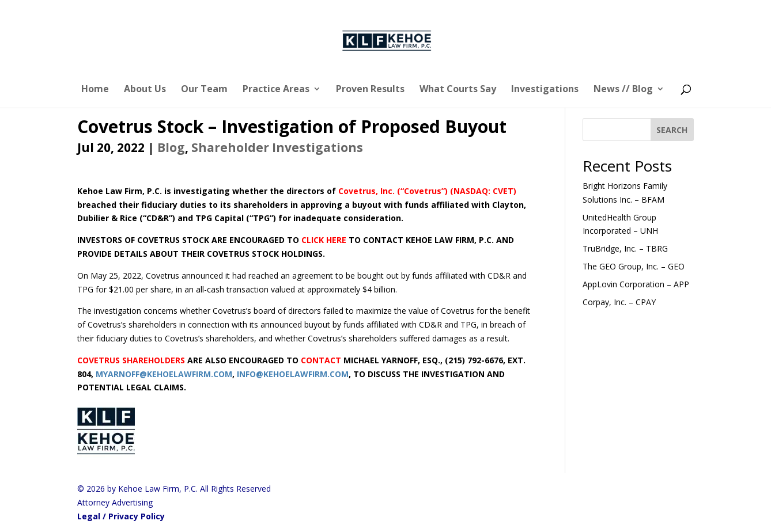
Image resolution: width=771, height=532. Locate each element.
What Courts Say (458, 90)
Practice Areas (276, 90)
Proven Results (370, 90)
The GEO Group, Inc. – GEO (634, 266)
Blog (171, 147)
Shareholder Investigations (277, 147)
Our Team (204, 90)
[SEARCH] (672, 130)
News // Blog (623, 90)
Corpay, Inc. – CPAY (619, 302)
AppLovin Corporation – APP (636, 284)
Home (95, 90)
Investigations (545, 90)
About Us (145, 90)
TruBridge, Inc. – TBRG (625, 248)
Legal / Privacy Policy (121, 516)
